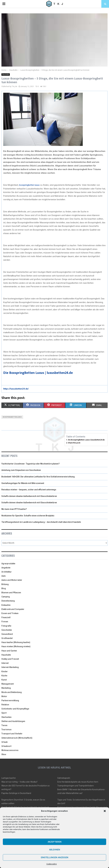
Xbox (4, 754)
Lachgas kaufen (9, 778)
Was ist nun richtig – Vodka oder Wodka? (19, 782)
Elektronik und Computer (13, 609)
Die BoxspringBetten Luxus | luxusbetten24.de (38, 373)
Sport (4, 713)
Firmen (5, 622)
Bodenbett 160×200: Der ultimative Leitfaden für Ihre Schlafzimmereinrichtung (38, 477)
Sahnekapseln (64, 778)
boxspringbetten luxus (29, 185)
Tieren (4, 725)
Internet (5, 663)
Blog (4, 588)
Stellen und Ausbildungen (13, 721)
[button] (105, 811)
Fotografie (6, 626)
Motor (4, 696)
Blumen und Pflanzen (11, 593)
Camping (6, 597)
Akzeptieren (55, 842)
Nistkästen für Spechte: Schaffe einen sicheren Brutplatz (28, 516)
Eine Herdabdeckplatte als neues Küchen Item (78, 782)
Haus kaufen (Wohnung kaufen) (16, 642)
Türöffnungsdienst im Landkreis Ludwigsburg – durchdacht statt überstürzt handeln (41, 522)
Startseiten (6, 717)
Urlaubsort (6, 746)
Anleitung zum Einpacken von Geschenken (21, 470)
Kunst (4, 680)
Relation (5, 705)
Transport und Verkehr (12, 734)
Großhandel (7, 638)
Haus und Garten (9, 651)
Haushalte (6, 74)
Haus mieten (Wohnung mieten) (16, 646)
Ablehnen (55, 850)
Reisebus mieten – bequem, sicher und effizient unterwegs (29, 490)
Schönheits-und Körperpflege (15, 709)
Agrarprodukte (8, 564)
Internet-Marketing (10, 667)
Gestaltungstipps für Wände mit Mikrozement (23, 483)
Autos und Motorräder (12, 580)
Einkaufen (6, 605)
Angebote (6, 568)
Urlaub (4, 742)
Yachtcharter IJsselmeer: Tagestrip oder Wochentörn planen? (31, 464)
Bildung (5, 584)
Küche (4, 676)
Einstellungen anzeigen (55, 857)
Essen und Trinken (10, 613)
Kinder (5, 671)
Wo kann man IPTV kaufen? (14, 509)
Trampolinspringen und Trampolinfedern (76, 786)
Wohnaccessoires (10, 750)
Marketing (6, 688)
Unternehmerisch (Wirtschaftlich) (17, 738)
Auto (4, 576)
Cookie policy (52, 864)
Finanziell (6, 617)
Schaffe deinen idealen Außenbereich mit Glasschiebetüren (29, 496)
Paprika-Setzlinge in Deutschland (16, 793)
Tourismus (6, 729)
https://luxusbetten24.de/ (16, 389)
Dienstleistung (8, 601)
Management (8, 684)
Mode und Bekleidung (12, 692)
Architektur (7, 572)
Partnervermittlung (10, 700)
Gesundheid (7, 634)
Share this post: (74, 443)
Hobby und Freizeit (10, 659)
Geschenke (7, 630)
